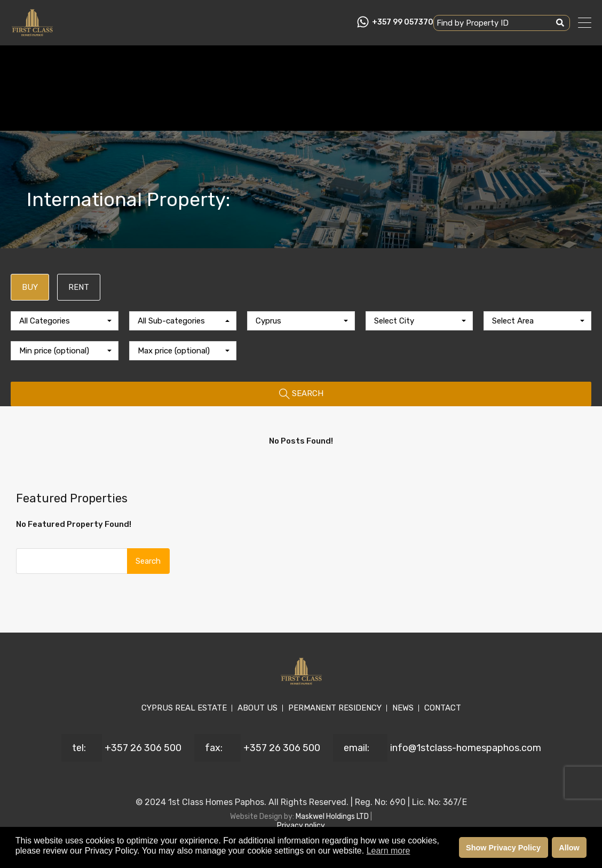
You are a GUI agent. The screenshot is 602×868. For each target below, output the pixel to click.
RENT (79, 287)
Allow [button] (569, 848)
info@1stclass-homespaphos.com (466, 748)
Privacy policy (301, 826)
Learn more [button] (389, 851)
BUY (30, 287)
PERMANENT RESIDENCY (335, 708)
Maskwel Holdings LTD (333, 816)
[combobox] (65, 321)
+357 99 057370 (403, 22)
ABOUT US (258, 708)
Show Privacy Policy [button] (503, 848)
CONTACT (443, 708)
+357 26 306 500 (143, 748)
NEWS (403, 708)
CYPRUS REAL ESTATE (184, 708)
